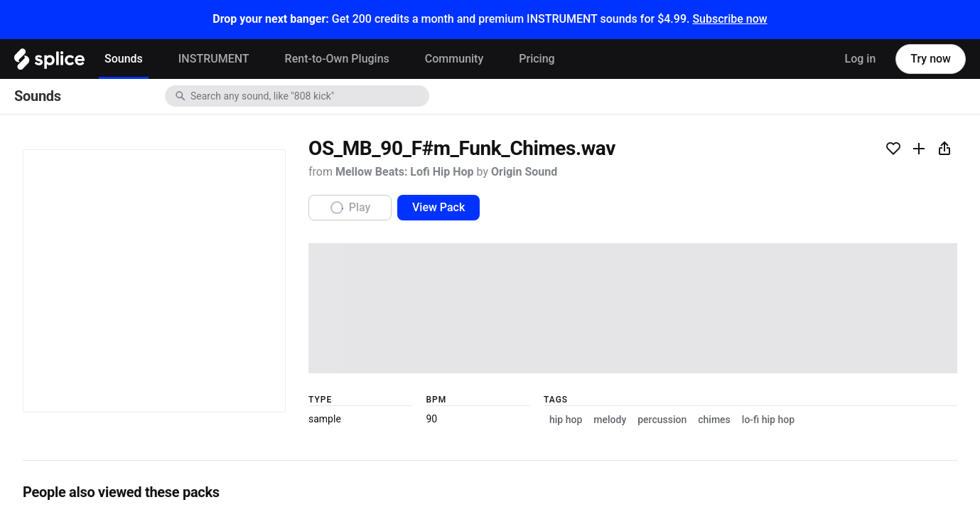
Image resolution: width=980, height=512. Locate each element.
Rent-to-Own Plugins (337, 59)
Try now (931, 59)
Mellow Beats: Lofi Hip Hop (100, 193)
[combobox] (308, 96)
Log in (861, 59)
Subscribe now (729, 19)
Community (454, 59)
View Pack (137, 264)
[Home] (49, 63)
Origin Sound (196, 193)
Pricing (537, 59)
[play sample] (490, 371)
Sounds (124, 59)
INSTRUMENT (214, 59)
